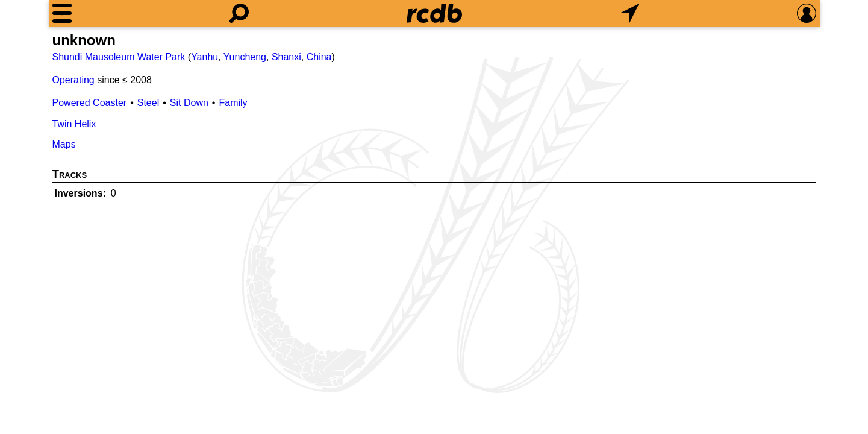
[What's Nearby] (629, 13)
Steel (148, 103)
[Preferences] (807, 13)
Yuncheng (245, 57)
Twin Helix (74, 124)
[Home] (434, 13)
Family (233, 103)
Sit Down (189, 103)
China (319, 57)
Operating (73, 80)
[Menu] (62, 13)
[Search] (239, 13)
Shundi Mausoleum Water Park (119, 57)
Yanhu (205, 57)
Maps (64, 144)
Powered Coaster (90, 103)
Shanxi (286, 57)
